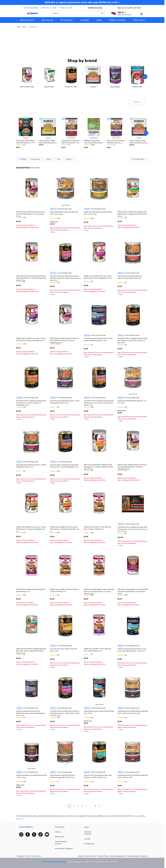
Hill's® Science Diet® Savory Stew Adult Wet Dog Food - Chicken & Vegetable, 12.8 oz (65, 529)
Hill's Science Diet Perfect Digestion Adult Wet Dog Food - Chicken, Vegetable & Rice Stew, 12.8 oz (98, 467)
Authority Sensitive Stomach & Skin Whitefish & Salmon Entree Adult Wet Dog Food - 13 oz (30, 713)
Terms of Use (91, 856)
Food (24, 27)
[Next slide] (145, 77)
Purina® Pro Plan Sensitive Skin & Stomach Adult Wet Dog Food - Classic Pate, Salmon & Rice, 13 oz (65, 278)
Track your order (66, 8)
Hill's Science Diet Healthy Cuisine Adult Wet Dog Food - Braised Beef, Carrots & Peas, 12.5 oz (133, 591)
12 (95, 806)
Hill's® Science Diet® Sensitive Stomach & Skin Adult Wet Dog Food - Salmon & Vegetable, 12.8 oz (64, 340)
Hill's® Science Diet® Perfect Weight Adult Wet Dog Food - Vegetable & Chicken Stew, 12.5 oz (132, 214)
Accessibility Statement (64, 848)
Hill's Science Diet (27, 87)
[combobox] (78, 13)
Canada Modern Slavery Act (138, 856)
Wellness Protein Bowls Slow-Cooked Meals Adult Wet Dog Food (93, 143)
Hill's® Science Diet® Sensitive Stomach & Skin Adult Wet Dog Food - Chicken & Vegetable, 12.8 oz (132, 467)
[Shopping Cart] (144, 14)
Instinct (93, 87)
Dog (18, 27)
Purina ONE (137, 87)
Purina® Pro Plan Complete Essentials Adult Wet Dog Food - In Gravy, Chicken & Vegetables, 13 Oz (31, 403)
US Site (87, 839)
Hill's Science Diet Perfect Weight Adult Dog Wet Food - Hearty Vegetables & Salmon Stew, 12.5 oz (31, 651)
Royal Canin (49, 87)
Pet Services (60, 827)
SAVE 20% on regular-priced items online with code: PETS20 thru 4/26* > (82, 2)
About (87, 827)
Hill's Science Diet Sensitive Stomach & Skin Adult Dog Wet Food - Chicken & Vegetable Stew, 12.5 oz (31, 278)
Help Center (60, 837)
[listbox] (82, 77)
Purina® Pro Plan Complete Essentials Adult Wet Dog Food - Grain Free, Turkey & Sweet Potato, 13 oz (99, 403)
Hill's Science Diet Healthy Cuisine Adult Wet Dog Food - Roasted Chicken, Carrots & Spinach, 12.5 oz (99, 591)
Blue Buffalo (115, 87)
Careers (58, 832)
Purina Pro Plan (71, 87)
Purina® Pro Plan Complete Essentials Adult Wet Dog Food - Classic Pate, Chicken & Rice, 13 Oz (132, 341)
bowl (134, 816)
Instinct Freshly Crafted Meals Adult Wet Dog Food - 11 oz (48, 143)
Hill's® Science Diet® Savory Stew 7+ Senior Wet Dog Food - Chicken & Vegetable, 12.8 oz (31, 529)
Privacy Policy (103, 856)
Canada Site (89, 844)
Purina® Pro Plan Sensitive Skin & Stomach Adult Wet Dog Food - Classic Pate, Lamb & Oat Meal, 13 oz (65, 713)
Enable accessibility (31, 8)
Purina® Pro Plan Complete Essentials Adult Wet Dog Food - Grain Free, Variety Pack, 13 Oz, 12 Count (132, 529)
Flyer (55, 8)
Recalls (81, 856)
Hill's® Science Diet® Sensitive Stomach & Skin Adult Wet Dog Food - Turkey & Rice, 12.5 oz (31, 214)
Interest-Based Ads (118, 856)
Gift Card (46, 8)
